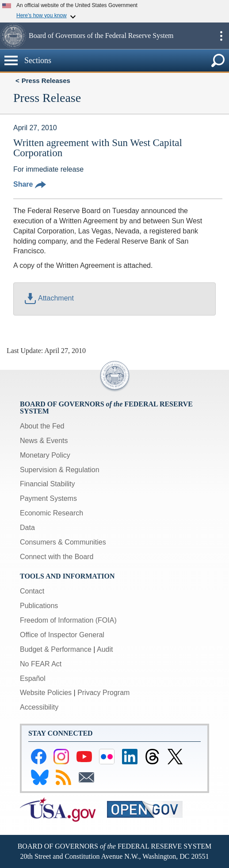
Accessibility (39, 707)
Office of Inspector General (62, 635)
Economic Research (52, 513)
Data (27, 528)
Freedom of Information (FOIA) (68, 620)
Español (33, 678)
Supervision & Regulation (60, 470)
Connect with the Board (57, 557)
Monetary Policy (45, 455)
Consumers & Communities (63, 542)
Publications (39, 606)
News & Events (44, 441)
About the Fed (42, 426)
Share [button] (30, 184)
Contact (32, 591)
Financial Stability (48, 484)
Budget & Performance (56, 649)
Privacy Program (103, 693)
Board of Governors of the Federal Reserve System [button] (101, 36)
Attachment (49, 298)
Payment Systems (48, 498)
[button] (13, 36)
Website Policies (46, 693)
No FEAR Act (41, 664)
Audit (105, 649)
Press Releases (46, 81)
